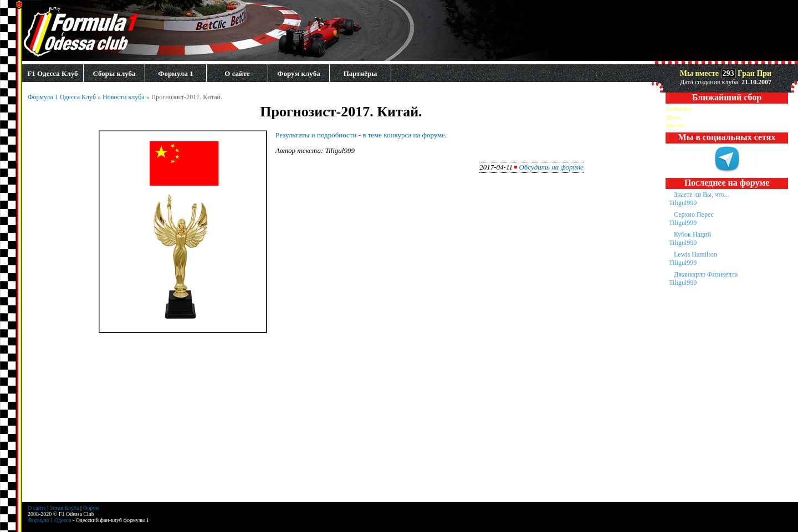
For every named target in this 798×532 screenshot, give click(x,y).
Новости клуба (124, 97)
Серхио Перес (694, 214)
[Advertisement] (341, 424)
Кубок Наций (692, 234)
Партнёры (360, 73)
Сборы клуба (114, 73)
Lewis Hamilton (695, 254)
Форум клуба (298, 73)
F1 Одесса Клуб (52, 73)
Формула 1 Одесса (49, 520)
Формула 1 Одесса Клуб (62, 97)
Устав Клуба (65, 508)
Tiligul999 (683, 203)
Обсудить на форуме (551, 167)
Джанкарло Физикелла (706, 274)
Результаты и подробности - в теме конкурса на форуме (360, 135)
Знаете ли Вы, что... (702, 195)
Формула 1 (175, 73)
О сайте (237, 73)
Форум (91, 508)
